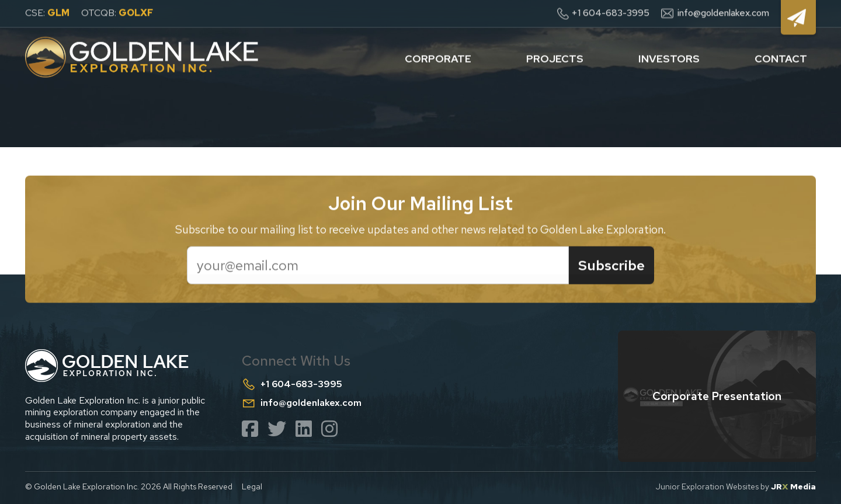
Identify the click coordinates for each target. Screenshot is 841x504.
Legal (252, 486)
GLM (58, 12)
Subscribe (611, 267)
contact (781, 56)
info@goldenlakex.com (723, 12)
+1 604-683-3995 (610, 12)
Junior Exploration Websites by (736, 486)
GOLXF (136, 12)
